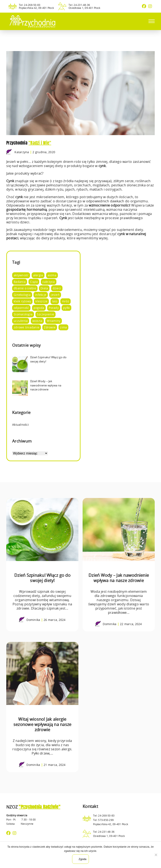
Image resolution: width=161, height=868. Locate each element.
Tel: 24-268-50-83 (30, 5)
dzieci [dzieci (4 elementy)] (57, 288)
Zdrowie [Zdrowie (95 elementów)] (50, 327)
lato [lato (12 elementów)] (55, 301)
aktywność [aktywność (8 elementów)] (21, 275)
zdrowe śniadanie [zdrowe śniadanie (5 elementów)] (27, 327)
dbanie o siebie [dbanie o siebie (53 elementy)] (25, 288)
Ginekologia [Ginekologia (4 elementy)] (22, 295)
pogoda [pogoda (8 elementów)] (39, 308)
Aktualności (21, 425)
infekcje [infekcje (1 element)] (41, 295)
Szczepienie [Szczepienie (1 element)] (45, 314)
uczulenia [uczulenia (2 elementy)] (21, 321)
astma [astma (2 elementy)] (52, 275)
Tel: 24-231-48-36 (79, 5)
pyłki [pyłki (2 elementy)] (66, 308)
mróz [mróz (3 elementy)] (66, 301)
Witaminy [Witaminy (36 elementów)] (54, 321)
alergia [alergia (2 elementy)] (38, 275)
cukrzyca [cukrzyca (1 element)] (49, 282)
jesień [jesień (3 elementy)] (55, 295)
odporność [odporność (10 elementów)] (21, 308)
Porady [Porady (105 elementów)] (54, 308)
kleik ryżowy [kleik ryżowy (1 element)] (22, 301)
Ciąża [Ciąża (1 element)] (34, 282)
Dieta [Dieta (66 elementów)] (44, 288)
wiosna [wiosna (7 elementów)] (37, 321)
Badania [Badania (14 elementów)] (20, 282)
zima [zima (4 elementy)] (63, 327)
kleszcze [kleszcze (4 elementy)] (41, 301)
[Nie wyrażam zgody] (156, 855)
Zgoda (82, 859)
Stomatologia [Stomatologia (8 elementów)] (23, 314)
